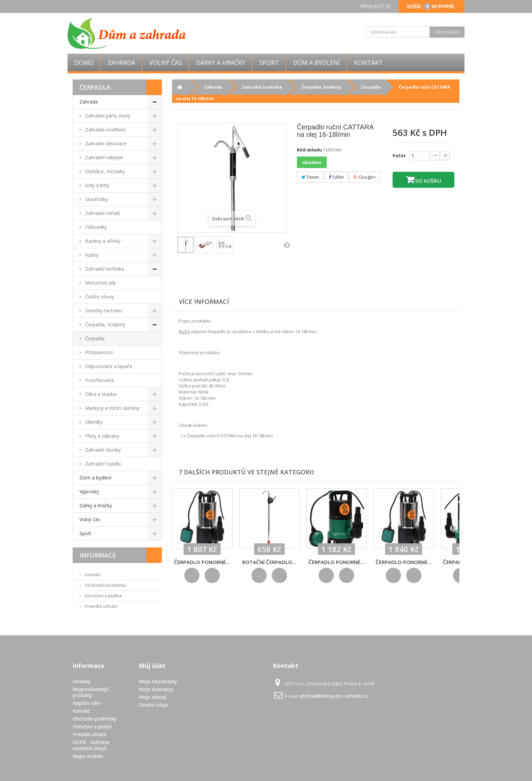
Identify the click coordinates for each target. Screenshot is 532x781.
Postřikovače (99, 380)
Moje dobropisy (156, 689)
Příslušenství (98, 352)
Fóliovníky (95, 227)
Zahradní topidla (102, 464)
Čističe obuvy (99, 297)
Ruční (184, 331)
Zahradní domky (102, 450)
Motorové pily (100, 283)
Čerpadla (94, 338)
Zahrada (121, 62)
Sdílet (336, 177)
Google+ (365, 177)
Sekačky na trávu (103, 311)
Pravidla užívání (101, 606)
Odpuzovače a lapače (108, 366)
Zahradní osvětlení (105, 130)
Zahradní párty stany (107, 116)
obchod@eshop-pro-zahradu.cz (334, 696)
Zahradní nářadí (102, 213)
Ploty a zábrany (101, 436)
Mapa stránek (88, 756)
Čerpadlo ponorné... (202, 562)
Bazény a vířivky (102, 241)
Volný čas (166, 62)
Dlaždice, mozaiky (104, 171)
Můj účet (152, 666)
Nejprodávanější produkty (91, 692)
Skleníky (93, 422)
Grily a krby (97, 185)
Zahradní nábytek (103, 157)
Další (287, 245)
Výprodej (89, 492)
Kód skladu (309, 150)
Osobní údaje (153, 705)
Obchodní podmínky (105, 585)
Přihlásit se (376, 6)
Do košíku (427, 181)
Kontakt (368, 62)
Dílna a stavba (100, 394)
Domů (84, 62)
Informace (98, 555)
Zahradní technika (104, 269)
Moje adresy (153, 697)
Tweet (310, 177)
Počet (399, 156)
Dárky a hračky (221, 62)
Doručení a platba (103, 596)
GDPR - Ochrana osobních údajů (91, 745)
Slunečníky (96, 199)
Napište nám (87, 703)
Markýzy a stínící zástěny (112, 408)
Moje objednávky (158, 681)
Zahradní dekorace (105, 143)
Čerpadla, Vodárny (104, 324)
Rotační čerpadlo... (269, 562)
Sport (269, 62)
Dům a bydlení (316, 62)
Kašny (91, 255)
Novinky (81, 681)
